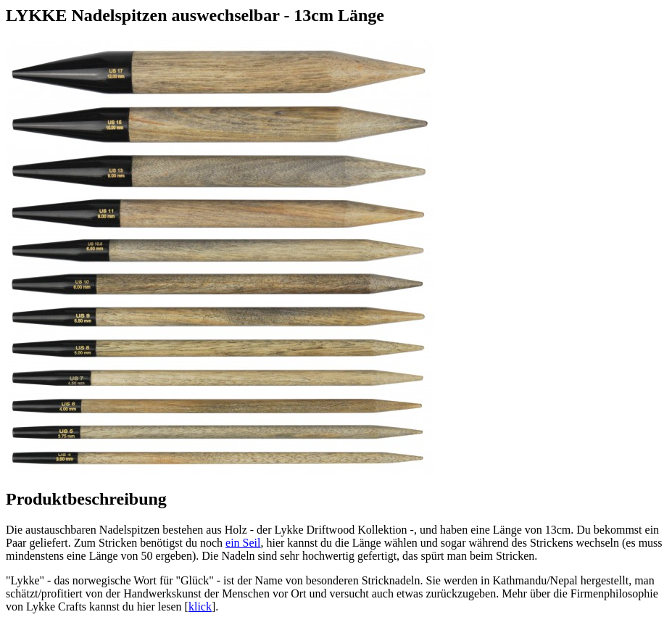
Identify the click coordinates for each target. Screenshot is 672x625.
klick (200, 607)
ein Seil (243, 543)
